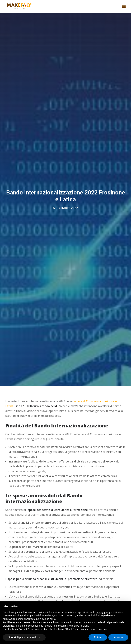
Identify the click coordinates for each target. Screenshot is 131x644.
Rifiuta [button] (98, 637)
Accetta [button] (118, 637)
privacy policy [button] (103, 612)
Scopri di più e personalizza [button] (24, 637)
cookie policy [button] (49, 619)
